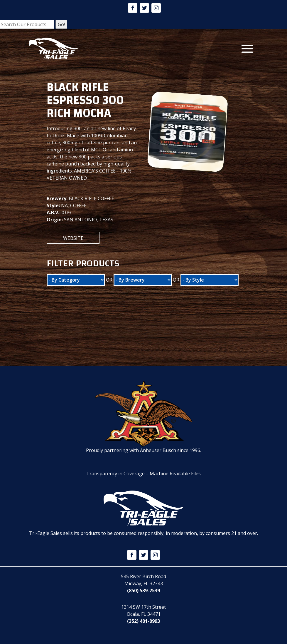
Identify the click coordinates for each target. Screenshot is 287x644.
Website (73, 238)
